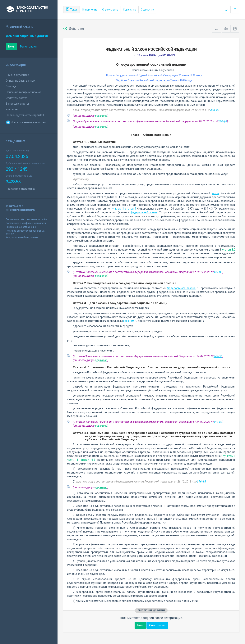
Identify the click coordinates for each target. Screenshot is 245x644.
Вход (11, 47)
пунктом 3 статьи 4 (123, 209)
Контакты (12, 109)
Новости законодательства (26, 122)
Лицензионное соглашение (21, 227)
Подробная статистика (20, 189)
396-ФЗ (201, 482)
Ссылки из (147, 10)
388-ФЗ (215, 110)
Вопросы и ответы (17, 104)
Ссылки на (130, 10)
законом (129, 321)
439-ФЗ (218, 272)
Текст (72, 10)
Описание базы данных (21, 81)
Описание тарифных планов (24, 92)
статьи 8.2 (229, 250)
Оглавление (90, 10)
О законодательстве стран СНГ (25, 115)
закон (215, 193)
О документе (110, 10)
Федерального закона (181, 288)
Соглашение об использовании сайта (26, 219)
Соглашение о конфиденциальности (26, 223)
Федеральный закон (144, 212)
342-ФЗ (218, 356)
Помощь (11, 86)
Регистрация (28, 47)
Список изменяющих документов (151, 70)
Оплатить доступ (17, 98)
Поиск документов (17, 75)
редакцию (101, 116)
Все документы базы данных (22, 238)
